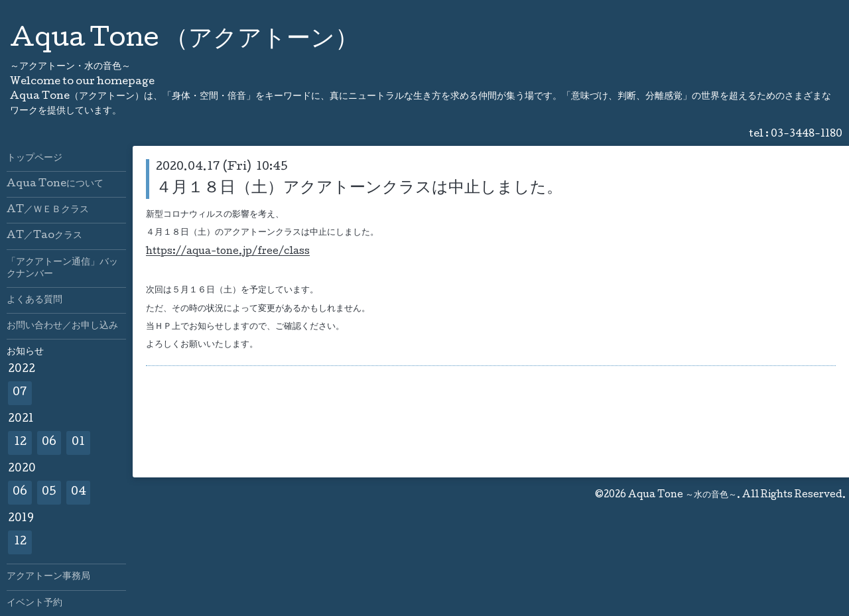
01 (78, 443)
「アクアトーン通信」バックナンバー (62, 269)
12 (20, 443)
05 (49, 492)
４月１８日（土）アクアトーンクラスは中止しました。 (359, 189)
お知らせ (25, 352)
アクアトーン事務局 (48, 577)
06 (49, 443)
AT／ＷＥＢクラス (48, 210)
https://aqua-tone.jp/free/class (228, 253)
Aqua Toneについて (55, 184)
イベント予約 (34, 603)
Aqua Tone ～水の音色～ (683, 495)
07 (20, 393)
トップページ (34, 158)
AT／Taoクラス (44, 236)
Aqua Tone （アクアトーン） (184, 40)
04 (79, 492)
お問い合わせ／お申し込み (62, 326)
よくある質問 (34, 300)
